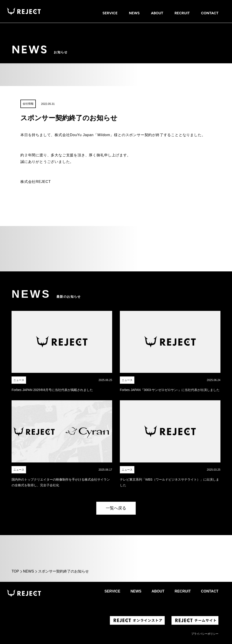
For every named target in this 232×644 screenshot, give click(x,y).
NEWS (134, 13)
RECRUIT (182, 13)
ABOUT (157, 13)
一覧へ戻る (116, 508)
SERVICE (110, 13)
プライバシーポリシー (205, 634)
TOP (15, 571)
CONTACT (210, 13)
